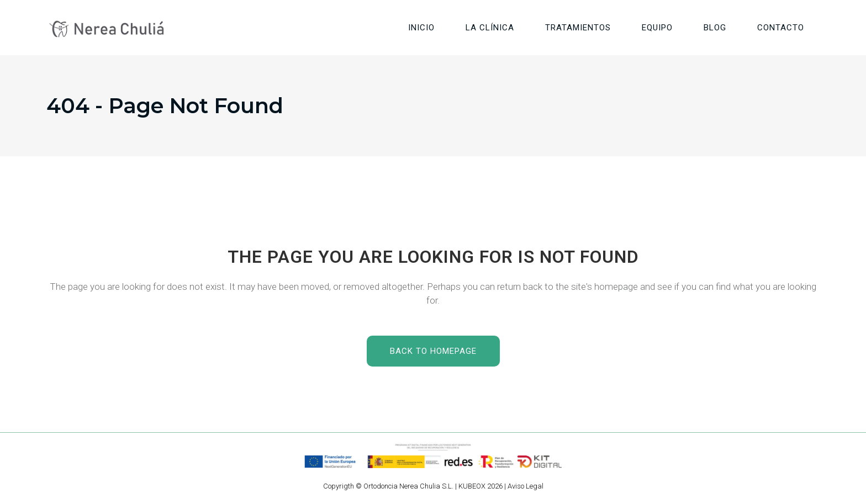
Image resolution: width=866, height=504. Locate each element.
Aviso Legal (526, 486)
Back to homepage (433, 351)
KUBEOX (472, 486)
